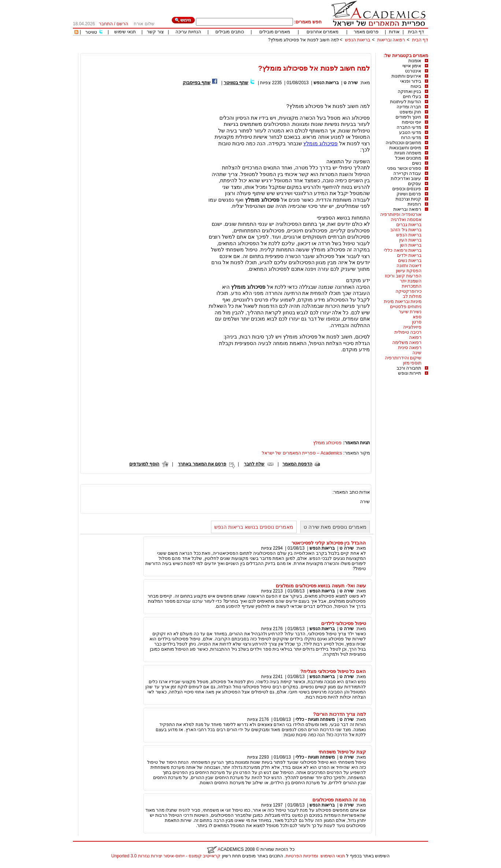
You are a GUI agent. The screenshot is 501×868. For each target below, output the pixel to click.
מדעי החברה (409, 127)
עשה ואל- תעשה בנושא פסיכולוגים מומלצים (321, 586)
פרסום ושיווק (409, 194)
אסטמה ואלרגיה (406, 220)
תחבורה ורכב (409, 368)
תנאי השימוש (333, 856)
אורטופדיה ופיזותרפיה (401, 214)
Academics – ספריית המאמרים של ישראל (302, 453)
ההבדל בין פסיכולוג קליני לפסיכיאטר (329, 543)
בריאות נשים (410, 261)
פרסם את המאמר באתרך (202, 464)
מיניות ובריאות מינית (403, 302)
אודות (394, 32)
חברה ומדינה (409, 107)
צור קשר (155, 32)
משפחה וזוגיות (408, 153)
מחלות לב (412, 296)
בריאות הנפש (358, 40)
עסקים (415, 184)
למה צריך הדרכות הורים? (339, 714)
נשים (417, 163)
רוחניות (414, 204)
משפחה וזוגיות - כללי (315, 719)
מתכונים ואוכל (408, 158)
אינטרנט (413, 71)
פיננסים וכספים (407, 189)
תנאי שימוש (125, 32)
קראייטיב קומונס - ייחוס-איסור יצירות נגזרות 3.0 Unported (166, 856)
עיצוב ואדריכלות (406, 179)
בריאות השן (411, 245)
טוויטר (91, 32)
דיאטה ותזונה (409, 266)
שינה (417, 353)
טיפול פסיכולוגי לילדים (344, 623)
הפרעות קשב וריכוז (403, 276)
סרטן (417, 322)
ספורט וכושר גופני (404, 168)
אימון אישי (412, 66)
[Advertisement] (295, 50)
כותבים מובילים (229, 32)
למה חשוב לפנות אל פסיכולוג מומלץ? (304, 40)
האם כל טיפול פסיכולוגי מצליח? (333, 671)
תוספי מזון (412, 363)
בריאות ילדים (409, 255)
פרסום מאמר (366, 32)
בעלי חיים (412, 97)
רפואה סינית (410, 348)
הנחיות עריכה (188, 32)
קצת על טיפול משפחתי (342, 752)
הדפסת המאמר (297, 464)
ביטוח (416, 86)
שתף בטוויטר (236, 83)
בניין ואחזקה (409, 91)
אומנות (415, 61)
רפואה (415, 337)
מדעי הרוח (411, 138)
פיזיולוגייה (412, 327)
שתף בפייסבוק (197, 83)
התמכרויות (412, 286)
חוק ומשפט (410, 112)
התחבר (106, 24)
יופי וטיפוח (411, 122)
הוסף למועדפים (144, 464)
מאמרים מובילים (275, 32)
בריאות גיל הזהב (406, 230)
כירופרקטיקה (409, 291)
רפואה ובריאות (391, 40)
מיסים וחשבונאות (405, 148)
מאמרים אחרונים (322, 32)
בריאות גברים (409, 225)
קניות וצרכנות (408, 199)
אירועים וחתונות (406, 76)
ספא (417, 317)
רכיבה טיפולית (408, 332)
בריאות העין (410, 240)
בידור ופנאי (411, 81)
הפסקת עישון (409, 271)
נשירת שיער (410, 312)
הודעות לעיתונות (406, 102)
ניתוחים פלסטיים (406, 307)
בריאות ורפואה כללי (403, 250)
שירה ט (350, 83)
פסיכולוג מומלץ (320, 143)
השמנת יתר (411, 281)
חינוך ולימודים (408, 117)
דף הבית (416, 32)
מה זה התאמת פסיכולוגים (339, 800)
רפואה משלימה (407, 343)
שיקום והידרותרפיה (403, 358)
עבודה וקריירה (407, 173)
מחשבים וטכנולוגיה (403, 143)
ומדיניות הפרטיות (302, 856)
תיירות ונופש (410, 373)
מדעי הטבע (410, 132)
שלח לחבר (254, 464)
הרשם (122, 24)
